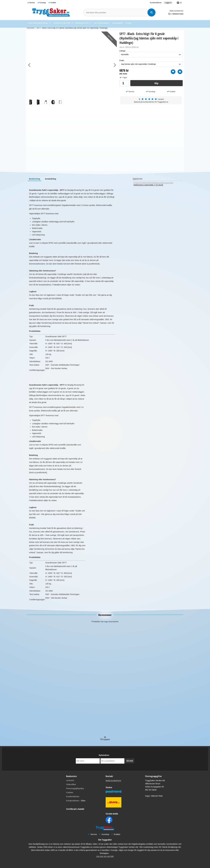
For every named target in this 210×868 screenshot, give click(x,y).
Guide (129, 23)
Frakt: (122, 60)
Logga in (168, 3)
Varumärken (118, 23)
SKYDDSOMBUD (102, 23)
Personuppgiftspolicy (75, 788)
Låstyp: (123, 51)
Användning (50, 179)
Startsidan (31, 28)
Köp (156, 83)
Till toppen (105, 738)
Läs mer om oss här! (105, 856)
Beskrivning (35, 179)
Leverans (70, 780)
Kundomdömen (156, 3)
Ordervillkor (71, 784)
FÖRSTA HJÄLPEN (63, 23)
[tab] (35, 179)
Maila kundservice (177, 11)
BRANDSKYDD (83, 23)
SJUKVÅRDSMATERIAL (39, 23)
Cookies (70, 792)
